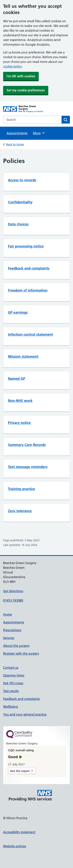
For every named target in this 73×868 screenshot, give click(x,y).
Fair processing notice (26, 246)
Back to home (15, 144)
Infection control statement (30, 334)
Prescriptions (12, 630)
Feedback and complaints (29, 268)
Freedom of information (28, 290)
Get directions (13, 591)
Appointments (17, 133)
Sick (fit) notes (13, 683)
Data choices (18, 224)
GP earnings (18, 312)
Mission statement (23, 357)
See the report (20, 771)
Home (7, 614)
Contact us (11, 668)
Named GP (17, 379)
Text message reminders (28, 467)
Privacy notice (19, 423)
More (39, 133)
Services (9, 638)
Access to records (22, 180)
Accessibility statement (19, 832)
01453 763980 (13, 600)
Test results (11, 691)
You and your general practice (25, 714)
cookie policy (12, 66)
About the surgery (16, 646)
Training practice (22, 489)
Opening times (14, 675)
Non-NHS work (20, 401)
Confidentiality (20, 202)
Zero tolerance (20, 511)
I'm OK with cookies (21, 76)
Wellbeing (11, 707)
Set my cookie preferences (26, 90)
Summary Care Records (27, 445)
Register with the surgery (21, 653)
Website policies (15, 846)
